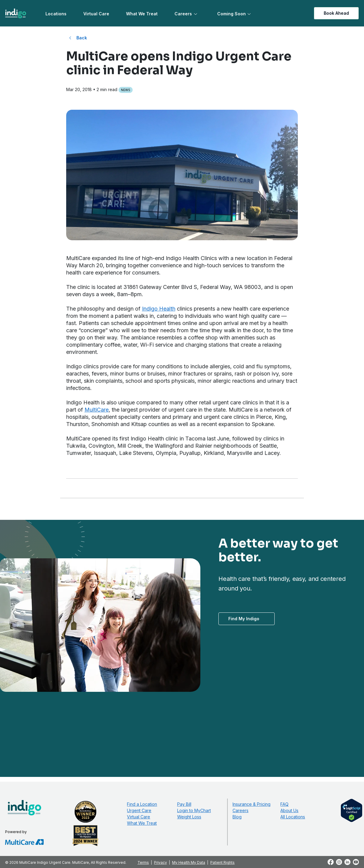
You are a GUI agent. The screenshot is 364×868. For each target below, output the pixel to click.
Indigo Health (159, 309)
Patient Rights (222, 862)
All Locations (293, 817)
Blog (237, 817)
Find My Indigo (244, 619)
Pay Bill (184, 804)
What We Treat (142, 14)
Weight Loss (189, 817)
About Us (289, 810)
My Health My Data (189, 862)
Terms (143, 862)
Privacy (160, 862)
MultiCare (97, 410)
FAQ (284, 804)
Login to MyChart (194, 810)
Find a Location (142, 804)
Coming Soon (231, 14)
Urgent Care (139, 810)
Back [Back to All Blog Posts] (82, 38)
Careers (183, 14)
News (126, 90)
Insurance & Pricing (251, 804)
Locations (56, 14)
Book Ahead (336, 13)
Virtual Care (96, 14)
